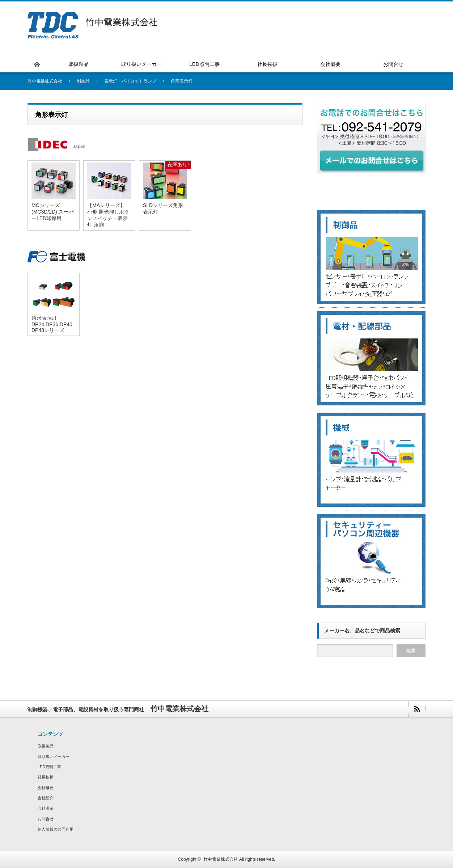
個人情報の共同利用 (56, 829)
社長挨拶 (46, 777)
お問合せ (46, 819)
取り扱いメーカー (54, 757)
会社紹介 (46, 798)
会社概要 (46, 788)
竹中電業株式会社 (221, 859)
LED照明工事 (49, 767)
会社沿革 (46, 808)
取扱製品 (46, 746)
